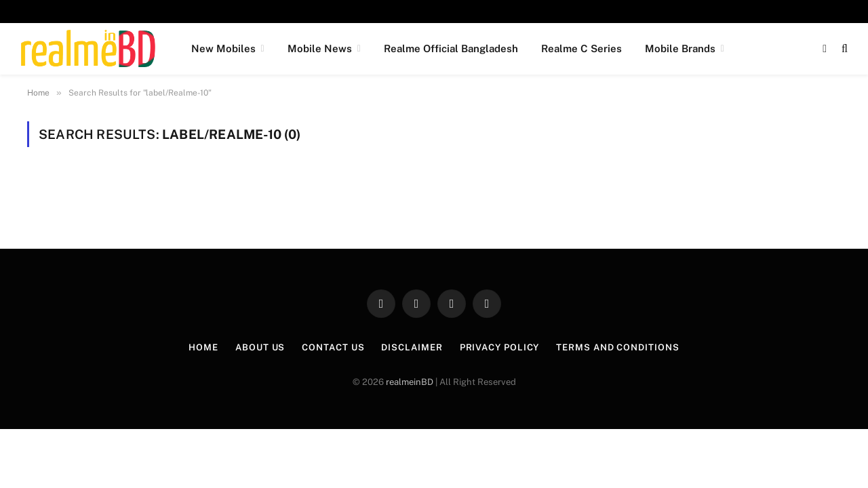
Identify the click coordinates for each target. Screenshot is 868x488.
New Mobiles (223, 48)
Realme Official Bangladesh (451, 48)
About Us (260, 347)
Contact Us (333, 347)
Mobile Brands (680, 48)
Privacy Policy (500, 347)
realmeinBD (410, 382)
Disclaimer (412, 347)
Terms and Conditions (617, 347)
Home (203, 347)
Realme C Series (581, 48)
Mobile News (320, 48)
